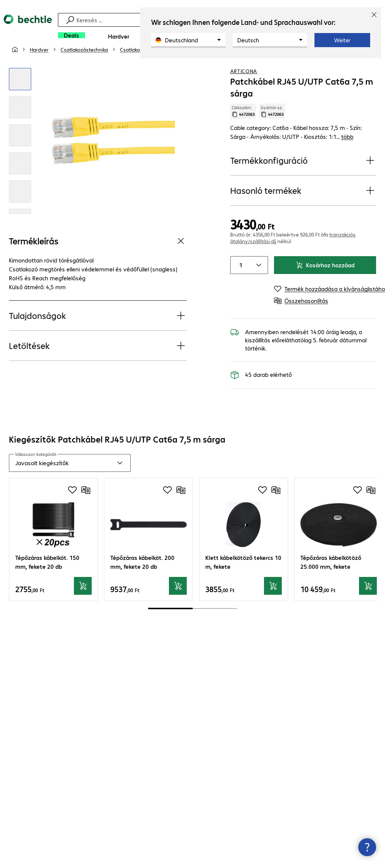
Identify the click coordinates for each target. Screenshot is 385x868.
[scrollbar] (193, 626)
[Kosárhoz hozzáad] (83, 604)
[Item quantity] (239, 283)
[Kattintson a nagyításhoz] (20, 97)
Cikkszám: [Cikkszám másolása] (243, 129)
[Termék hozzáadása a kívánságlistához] (355, 66)
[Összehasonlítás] (370, 66)
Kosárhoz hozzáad (325, 283)
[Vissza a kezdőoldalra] (28, 30)
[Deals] (71, 35)
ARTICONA (244, 89)
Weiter (342, 40)
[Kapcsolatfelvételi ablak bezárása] (367, 847)
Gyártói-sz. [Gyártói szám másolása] (272, 129)
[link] (245, 67)
